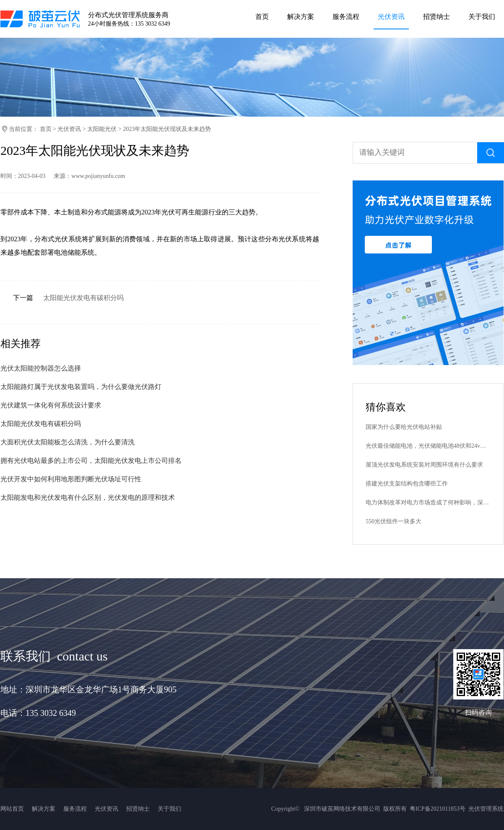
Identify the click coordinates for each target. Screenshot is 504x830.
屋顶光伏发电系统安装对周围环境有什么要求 (424, 465)
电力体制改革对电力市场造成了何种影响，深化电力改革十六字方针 (428, 502)
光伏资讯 (69, 129)
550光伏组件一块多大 (394, 521)
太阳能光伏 (102, 129)
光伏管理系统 (486, 809)
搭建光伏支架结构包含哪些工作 (407, 484)
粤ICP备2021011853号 (438, 809)
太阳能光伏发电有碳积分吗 (83, 298)
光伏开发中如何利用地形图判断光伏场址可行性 (71, 479)
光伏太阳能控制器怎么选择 (41, 368)
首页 (46, 129)
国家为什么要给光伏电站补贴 (404, 427)
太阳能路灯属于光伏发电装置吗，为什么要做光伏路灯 (81, 387)
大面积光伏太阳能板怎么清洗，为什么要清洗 (68, 442)
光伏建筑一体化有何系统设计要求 (51, 405)
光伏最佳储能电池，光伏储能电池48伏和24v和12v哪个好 (428, 446)
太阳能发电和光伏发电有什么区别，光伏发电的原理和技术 (88, 497)
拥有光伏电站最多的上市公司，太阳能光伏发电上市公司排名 (91, 461)
